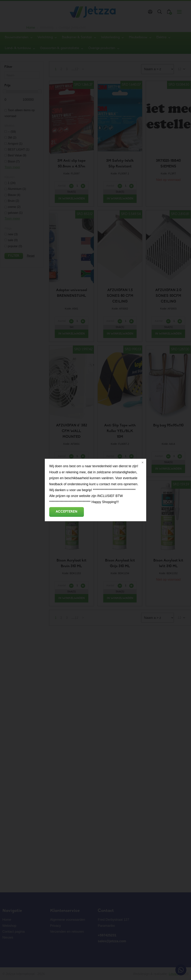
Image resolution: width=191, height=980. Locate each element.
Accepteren (67, 512)
